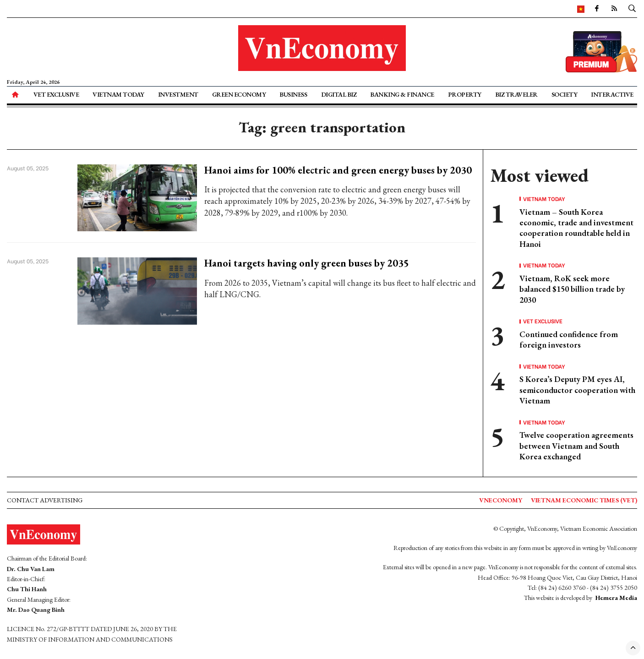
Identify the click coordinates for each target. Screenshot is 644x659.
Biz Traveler (516, 94)
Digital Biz (339, 94)
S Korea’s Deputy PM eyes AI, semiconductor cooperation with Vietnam (577, 390)
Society (565, 94)
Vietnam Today (118, 94)
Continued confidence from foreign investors (569, 339)
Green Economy (239, 94)
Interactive (612, 94)
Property (465, 94)
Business (293, 94)
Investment (178, 94)
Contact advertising (45, 500)
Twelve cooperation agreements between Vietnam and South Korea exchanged (576, 446)
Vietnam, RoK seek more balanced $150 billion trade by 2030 (572, 289)
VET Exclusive (56, 94)
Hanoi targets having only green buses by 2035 (307, 263)
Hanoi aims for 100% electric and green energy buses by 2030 (338, 170)
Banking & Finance (402, 94)
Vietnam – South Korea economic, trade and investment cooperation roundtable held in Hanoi (576, 228)
